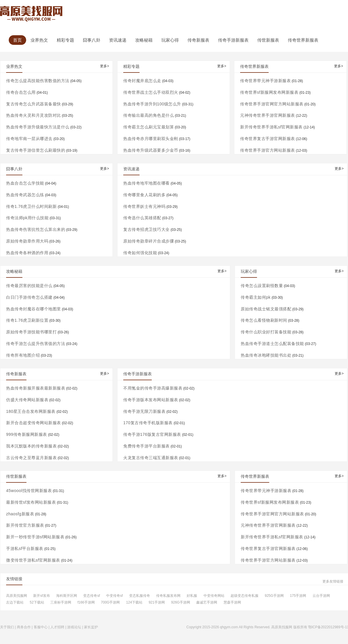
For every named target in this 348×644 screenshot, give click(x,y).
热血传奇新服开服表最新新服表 (36, 388)
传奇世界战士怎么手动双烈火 (151, 92)
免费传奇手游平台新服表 (147, 446)
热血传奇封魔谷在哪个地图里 (34, 309)
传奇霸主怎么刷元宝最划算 (149, 127)
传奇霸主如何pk (256, 297)
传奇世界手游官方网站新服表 (268, 150)
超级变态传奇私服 (245, 596)
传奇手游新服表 (233, 40)
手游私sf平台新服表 (25, 549)
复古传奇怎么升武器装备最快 (34, 104)
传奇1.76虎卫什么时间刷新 (31, 206)
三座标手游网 (61, 603)
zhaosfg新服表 (20, 514)
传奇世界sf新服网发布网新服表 (269, 92)
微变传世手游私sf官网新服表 (33, 560)
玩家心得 (170, 40)
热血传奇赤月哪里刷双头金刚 (151, 139)
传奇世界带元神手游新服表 (265, 81)
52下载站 (37, 603)
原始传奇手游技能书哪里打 (31, 332)
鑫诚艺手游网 (207, 603)
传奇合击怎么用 (21, 92)
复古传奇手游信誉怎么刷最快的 (36, 150)
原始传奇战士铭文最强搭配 (266, 309)
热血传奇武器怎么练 (25, 195)
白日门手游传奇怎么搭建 (29, 297)
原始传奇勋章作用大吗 (27, 241)
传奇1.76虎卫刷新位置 (27, 320)
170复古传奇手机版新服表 (148, 423)
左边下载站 (15, 603)
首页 (17, 40)
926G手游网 (181, 603)
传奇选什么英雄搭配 (142, 218)
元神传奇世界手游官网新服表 (268, 115)
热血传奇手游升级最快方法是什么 (38, 127)
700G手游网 (110, 603)
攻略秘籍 (144, 40)
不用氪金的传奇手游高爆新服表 (153, 388)
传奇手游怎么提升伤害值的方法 (36, 344)
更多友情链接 (333, 582)
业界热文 (39, 40)
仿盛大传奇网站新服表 (27, 400)
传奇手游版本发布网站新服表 (151, 400)
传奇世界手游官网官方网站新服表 (272, 104)
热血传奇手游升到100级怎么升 (152, 104)
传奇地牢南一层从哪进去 (29, 139)
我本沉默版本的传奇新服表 (31, 446)
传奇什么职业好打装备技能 (266, 332)
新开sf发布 (41, 596)
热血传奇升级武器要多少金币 (151, 150)
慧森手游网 (232, 603)
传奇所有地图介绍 (23, 355)
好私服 (192, 596)
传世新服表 (268, 40)
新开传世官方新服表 (25, 525)
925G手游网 (274, 596)
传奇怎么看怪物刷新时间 (264, 320)
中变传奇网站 (214, 596)
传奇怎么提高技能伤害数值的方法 (38, 81)
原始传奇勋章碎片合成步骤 (149, 241)
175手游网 (298, 596)
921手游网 (157, 603)
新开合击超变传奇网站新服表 (34, 423)
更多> (105, 66)
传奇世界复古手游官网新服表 (268, 139)
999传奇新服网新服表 (27, 434)
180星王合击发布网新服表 (31, 411)
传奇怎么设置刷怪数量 (262, 286)
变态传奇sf (91, 596)
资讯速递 (118, 40)
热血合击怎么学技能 (25, 183)
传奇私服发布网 (168, 596)
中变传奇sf (114, 596)
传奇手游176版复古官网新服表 (152, 434)
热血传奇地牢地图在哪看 (147, 183)
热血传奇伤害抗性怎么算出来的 (36, 229)
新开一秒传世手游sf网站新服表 (35, 537)
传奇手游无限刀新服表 (144, 411)
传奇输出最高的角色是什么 (149, 115)
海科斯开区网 (67, 596)
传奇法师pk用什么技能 (27, 218)
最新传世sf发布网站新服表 (31, 502)
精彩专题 (65, 40)
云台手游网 (321, 596)
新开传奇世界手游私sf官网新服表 (271, 127)
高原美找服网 (17, 596)
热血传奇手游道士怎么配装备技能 (272, 344)
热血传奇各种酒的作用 (27, 253)
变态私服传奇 (140, 596)
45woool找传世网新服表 (29, 491)
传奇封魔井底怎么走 (142, 81)
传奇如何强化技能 (140, 253)
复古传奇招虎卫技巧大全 (147, 229)
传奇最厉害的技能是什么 (29, 286)
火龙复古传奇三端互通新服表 (151, 458)
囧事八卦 (92, 40)
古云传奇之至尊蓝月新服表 (31, 458)
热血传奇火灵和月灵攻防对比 (34, 115)
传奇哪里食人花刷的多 (144, 195)
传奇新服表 (198, 40)
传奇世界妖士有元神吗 (144, 206)
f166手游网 (86, 603)
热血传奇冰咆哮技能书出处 (266, 355)
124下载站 (134, 603)
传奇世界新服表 (303, 40)
